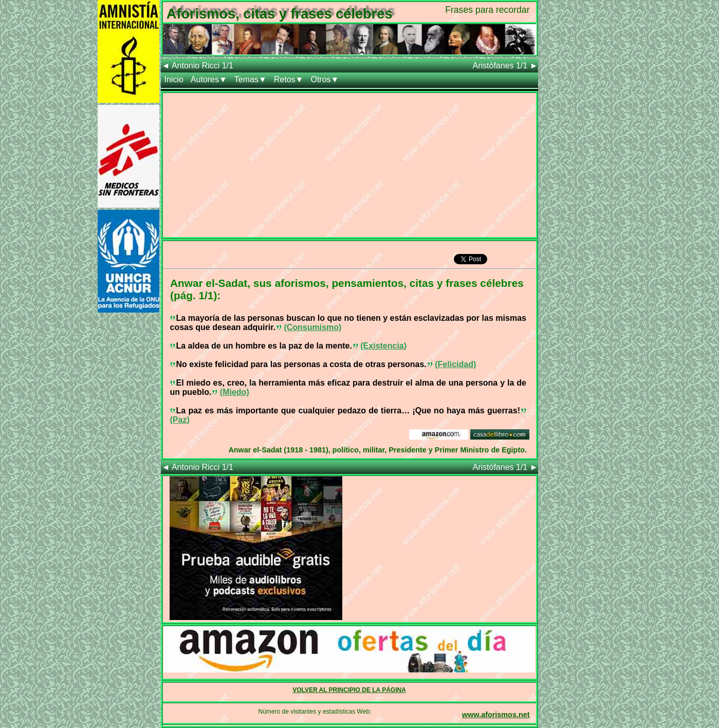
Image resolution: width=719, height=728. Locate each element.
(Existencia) (383, 346)
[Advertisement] (349, 165)
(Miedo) (235, 392)
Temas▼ (251, 79)
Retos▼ (289, 79)
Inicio (174, 79)
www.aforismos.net (496, 715)
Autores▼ (209, 79)
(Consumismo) (312, 327)
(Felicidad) (455, 364)
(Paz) (180, 420)
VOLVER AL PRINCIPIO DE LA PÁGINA (349, 690)
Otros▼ (325, 79)
